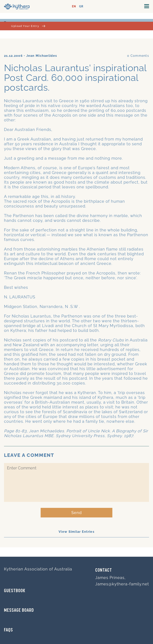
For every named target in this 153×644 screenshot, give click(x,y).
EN (74, 6)
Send (77, 513)
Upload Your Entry (28, 26)
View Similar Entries (76, 532)
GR (81, 6)
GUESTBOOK (15, 591)
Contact (104, 570)
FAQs (8, 630)
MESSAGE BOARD (19, 611)
